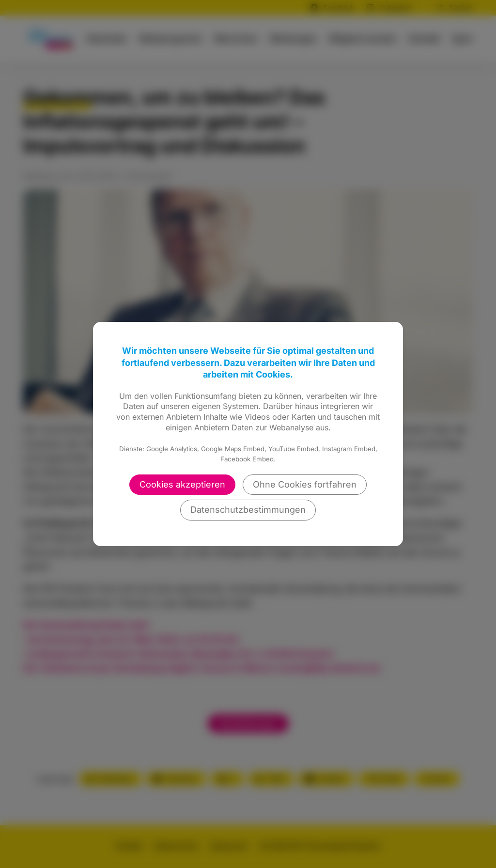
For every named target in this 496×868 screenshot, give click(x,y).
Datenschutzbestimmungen (248, 510)
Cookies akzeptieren (182, 484)
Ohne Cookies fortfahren (305, 484)
